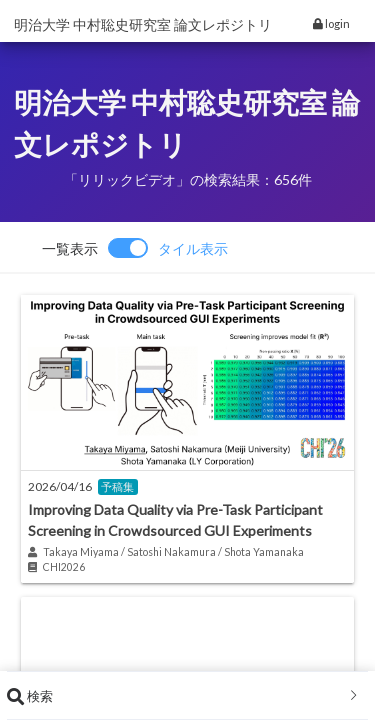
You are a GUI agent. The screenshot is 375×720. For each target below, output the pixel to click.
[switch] (135, 248)
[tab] (187, 696)
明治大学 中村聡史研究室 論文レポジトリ (143, 24)
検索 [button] (183, 696)
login (331, 23)
